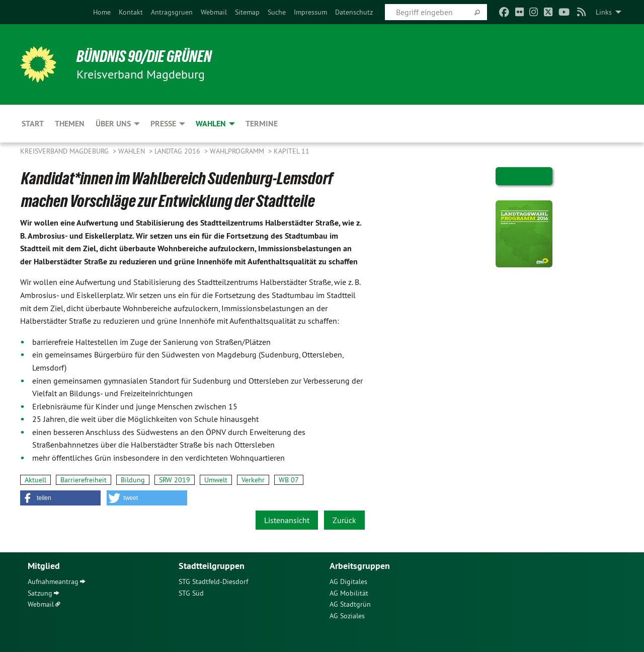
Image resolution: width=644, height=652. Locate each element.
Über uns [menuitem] (113, 124)
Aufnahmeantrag (53, 582)
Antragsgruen (172, 12)
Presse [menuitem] (163, 124)
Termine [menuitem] (262, 124)
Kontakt (131, 12)
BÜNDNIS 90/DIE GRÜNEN (144, 56)
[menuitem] (102, 12)
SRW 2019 (175, 480)
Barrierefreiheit (84, 480)
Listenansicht (287, 520)
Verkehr (253, 480)
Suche (277, 12)
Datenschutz (354, 12)
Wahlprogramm (238, 151)
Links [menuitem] (604, 12)
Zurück (344, 520)
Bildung (133, 480)
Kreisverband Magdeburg (65, 151)
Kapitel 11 (292, 151)
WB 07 (289, 480)
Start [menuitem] (33, 124)
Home (102, 12)
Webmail (214, 12)
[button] (60, 498)
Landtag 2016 (178, 151)
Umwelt (216, 480)
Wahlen (133, 151)
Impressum (310, 12)
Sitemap (247, 12)
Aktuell (35, 480)
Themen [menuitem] (70, 124)
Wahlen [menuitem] (211, 124)
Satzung (40, 593)
